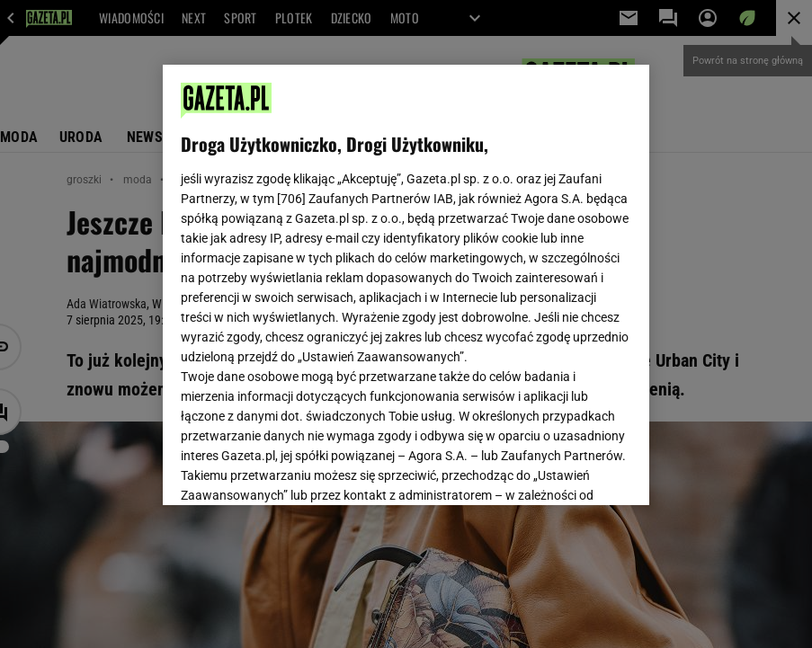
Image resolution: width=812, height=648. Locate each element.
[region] (406, 285)
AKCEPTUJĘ (571, 470)
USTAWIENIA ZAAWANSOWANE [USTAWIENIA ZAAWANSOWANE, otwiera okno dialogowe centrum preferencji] (298, 469)
